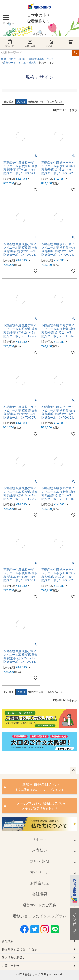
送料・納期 (40, 861)
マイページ (51, 43)
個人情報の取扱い (13, 957)
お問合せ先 (40, 883)
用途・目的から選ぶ (12, 59)
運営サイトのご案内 (40, 905)
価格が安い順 (36, 102)
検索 (76, 53)
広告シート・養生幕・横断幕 (20, 63)
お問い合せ (30, 43)
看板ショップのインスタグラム (40, 916)
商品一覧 (10, 43)
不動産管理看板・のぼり (41, 59)
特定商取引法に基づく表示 (19, 949)
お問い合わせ (11, 966)
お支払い (40, 850)
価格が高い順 (54, 102)
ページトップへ (73, 771)
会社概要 (40, 894)
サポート (40, 839)
